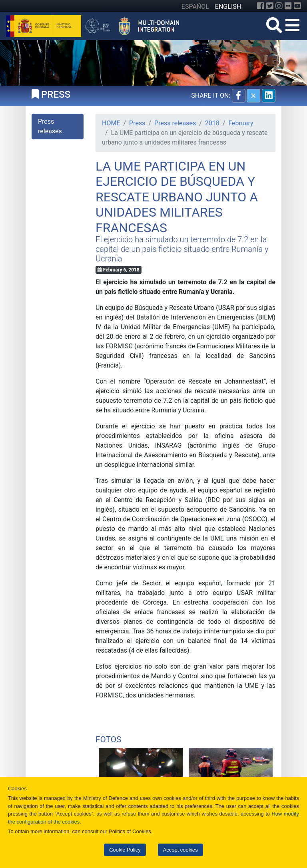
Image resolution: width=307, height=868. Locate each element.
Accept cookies (180, 850)
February (241, 123)
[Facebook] (261, 6)
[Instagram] (279, 6)
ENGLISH (228, 7)
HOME (111, 123)
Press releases (175, 123)
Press (137, 123)
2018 (212, 123)
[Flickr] (288, 6)
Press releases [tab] (50, 126)
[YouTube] (297, 6)
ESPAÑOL (195, 7)
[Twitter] (270, 6)
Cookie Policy (125, 850)
